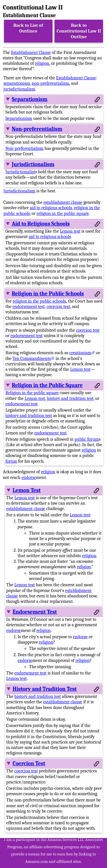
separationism (17, 83)
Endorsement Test (35, 612)
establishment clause (63, 202)
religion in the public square (63, 214)
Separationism (30, 99)
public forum (87, 439)
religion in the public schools (39, 301)
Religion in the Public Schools (48, 294)
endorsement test (29, 307)
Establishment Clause (31, 53)
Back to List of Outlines (28, 28)
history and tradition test (70, 398)
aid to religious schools (51, 208)
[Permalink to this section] (97, 100)
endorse (29, 478)
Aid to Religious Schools (41, 224)
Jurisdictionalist (20, 172)
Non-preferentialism (37, 129)
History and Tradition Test (45, 689)
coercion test (58, 307)
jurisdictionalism (19, 89)
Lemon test (70, 231)
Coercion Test (29, 764)
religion (42, 63)
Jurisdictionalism (33, 164)
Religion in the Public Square (47, 385)
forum (11, 461)
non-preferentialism (50, 83)
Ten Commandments (32, 359)
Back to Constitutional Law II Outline (79, 31)
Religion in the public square (32, 393)
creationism (80, 353)
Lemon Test (27, 490)
